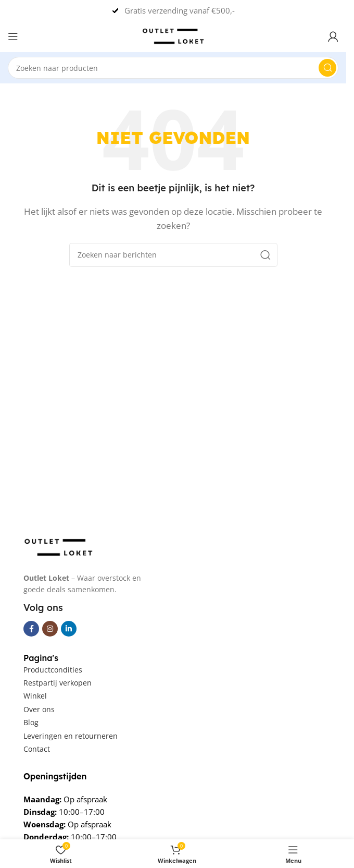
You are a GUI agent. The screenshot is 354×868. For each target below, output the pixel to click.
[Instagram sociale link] (50, 629)
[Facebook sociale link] (31, 629)
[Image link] (58, 546)
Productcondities (53, 670)
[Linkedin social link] (69, 629)
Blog (31, 722)
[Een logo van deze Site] (173, 35)
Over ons (39, 709)
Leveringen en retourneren (71, 736)
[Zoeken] (173, 68)
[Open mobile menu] (13, 36)
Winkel (35, 696)
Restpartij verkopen (58, 683)
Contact (37, 749)
